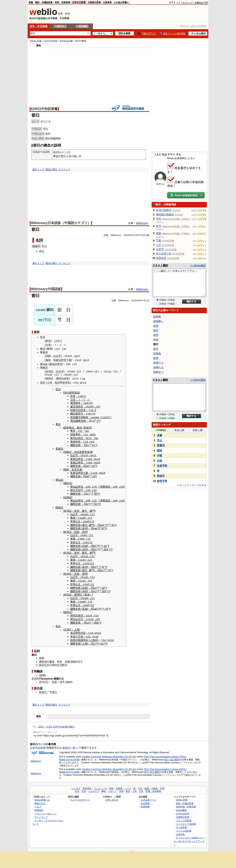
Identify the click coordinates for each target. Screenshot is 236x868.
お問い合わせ (112, 796)
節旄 (156, 340)
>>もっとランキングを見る (192, 485)
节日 (45, 129)
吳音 (73, 633)
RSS (132, 848)
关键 (159, 435)
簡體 (40, 320)
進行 (47, 658)
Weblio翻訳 (181, 806)
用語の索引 (51, 170)
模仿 (73, 616)
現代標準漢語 (72, 392)
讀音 (108, 485)
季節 (56, 156)
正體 (38, 310)
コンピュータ (100, 784)
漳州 (84, 530)
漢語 (73, 420)
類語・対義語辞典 (44, 2)
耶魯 (73, 410)
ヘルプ (38, 803)
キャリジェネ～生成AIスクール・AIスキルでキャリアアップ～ (189, 837)
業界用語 (87, 784)
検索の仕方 (40, 799)
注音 (48, 345)
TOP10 (161, 430)
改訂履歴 (175, 756)
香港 (86, 427)
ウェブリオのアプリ (80, 796)
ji (97, 615)
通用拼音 (75, 403)
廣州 (79, 427)
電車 (111, 784)
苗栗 (82, 451)
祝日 (41, 251)
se (94, 543)
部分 (48, 138)
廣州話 (74, 437)
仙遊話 (68, 495)
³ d (104, 547)
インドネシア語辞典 (186, 820)
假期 (41, 654)
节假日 (53, 688)
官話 (43, 337)
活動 (72, 658)
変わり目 (66, 156)
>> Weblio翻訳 (198, 265)
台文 (78, 519)
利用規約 (39, 806)
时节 (159, 226)
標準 (66, 427)
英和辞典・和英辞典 (186, 803)
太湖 (66, 626)
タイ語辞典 (181, 823)
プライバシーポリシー (46, 810)
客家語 (44, 352)
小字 (78, 633)
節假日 (43, 688)
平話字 (79, 488)
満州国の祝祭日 (165, 214)
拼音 (48, 341)
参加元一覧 (69, 744)
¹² (110, 547)
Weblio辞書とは (42, 796)
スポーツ (112, 787)
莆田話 (68, 482)
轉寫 (86, 416)
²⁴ (92, 502)
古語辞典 (107, 2)
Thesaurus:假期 (49, 675)
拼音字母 (162, 481)
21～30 (198, 430)
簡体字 (36, 246)
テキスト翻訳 (160, 265)
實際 (103, 485)
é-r (94, 409)
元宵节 (160, 249)
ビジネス (76, 784)
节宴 (159, 240)
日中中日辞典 (79, 2)
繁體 (43, 310)
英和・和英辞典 (63, 2)
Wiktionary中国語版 (46, 289)
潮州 (48, 379)
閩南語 (44, 367)
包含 (74, 468)
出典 (106, 235)
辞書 (31, 2)
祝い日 (78, 156)
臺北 (84, 509)
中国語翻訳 (82, 26)
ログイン (187, 3)
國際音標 (81, 420)
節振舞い (158, 321)
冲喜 (159, 456)
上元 (159, 245)
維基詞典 (75, 636)
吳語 (43, 382)
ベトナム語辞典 (184, 827)
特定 (57, 661)
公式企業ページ (148, 796)
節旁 (156, 335)
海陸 (48, 360)
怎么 (159, 440)
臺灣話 (78, 592)
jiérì (58, 341)
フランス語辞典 (184, 816)
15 (147, 300)
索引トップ (38, 170)
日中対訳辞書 (66, 41)
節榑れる (158, 367)
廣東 (73, 440)
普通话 (161, 445)
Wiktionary (142, 223)
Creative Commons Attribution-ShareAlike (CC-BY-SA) (109, 753)
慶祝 (52, 658)
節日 (166, 756)
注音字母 (162, 466)
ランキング (64, 170)
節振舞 (157, 317)
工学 (140, 784)
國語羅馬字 (77, 413)
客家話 (74, 461)
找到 (37, 675)
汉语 (159, 461)
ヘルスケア (94, 787)
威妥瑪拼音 (77, 406)
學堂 (62, 382)
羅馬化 (84, 636)
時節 (159, 233)
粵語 (43, 349)
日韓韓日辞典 (94, 2)
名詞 (48, 134)
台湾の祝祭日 (164, 210)
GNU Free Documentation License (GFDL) (165, 753)
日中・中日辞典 (39, 26)
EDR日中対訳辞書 (44, 109)
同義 (53, 138)
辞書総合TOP (201, 3)
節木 (156, 349)
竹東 (79, 468)
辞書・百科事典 (153, 787)
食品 (128, 787)
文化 (77, 787)
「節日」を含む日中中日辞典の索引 (55, 723)
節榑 (156, 358)
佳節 (54, 678)
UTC (144, 235)
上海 (49, 382)
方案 (69, 360)
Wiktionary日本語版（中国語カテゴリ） (61, 223)
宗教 (67, 658)
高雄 (77, 530)
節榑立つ (158, 372)
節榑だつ (158, 363)
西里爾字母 (77, 416)
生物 (121, 787)
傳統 (41, 658)
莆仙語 (44, 364)
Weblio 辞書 (36, 41)
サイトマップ (41, 813)
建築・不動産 (151, 784)
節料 (156, 330)
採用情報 (145, 803)
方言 (141, 787)
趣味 (104, 787)
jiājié (69, 678)
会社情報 (145, 799)
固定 (41, 661)
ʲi (102, 640)
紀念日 (48, 661)
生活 (84, 787)
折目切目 (161, 258)
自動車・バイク (124, 784)
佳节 (62, 678)
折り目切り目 (164, 254)
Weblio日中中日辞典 (69, 756)
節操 (156, 326)
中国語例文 (60, 26)
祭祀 (60, 658)
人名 (135, 787)
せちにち (46, 121)
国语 (159, 451)
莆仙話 (53, 364)
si (86, 444)
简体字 (161, 476)
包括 (77, 451)
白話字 (57, 356)
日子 (80, 658)
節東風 (157, 353)
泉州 (77, 509)
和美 (87, 451)
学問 (162, 784)
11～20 (179, 430)
